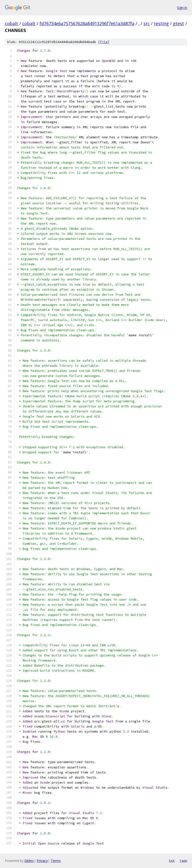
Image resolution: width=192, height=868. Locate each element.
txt (172, 861)
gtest (178, 23)
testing (161, 23)
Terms (56, 861)
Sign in (182, 8)
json (183, 861)
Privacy (42, 861)
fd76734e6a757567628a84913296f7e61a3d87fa (87, 23)
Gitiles (29, 861)
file (104, 42)
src (147, 23)
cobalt (11, 23)
